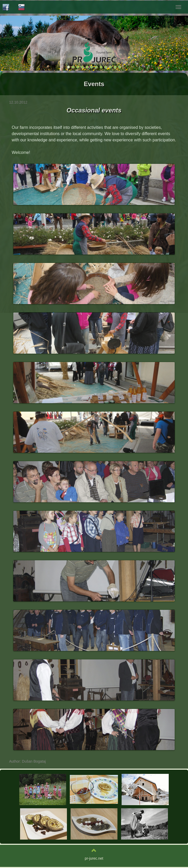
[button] (167, 43)
